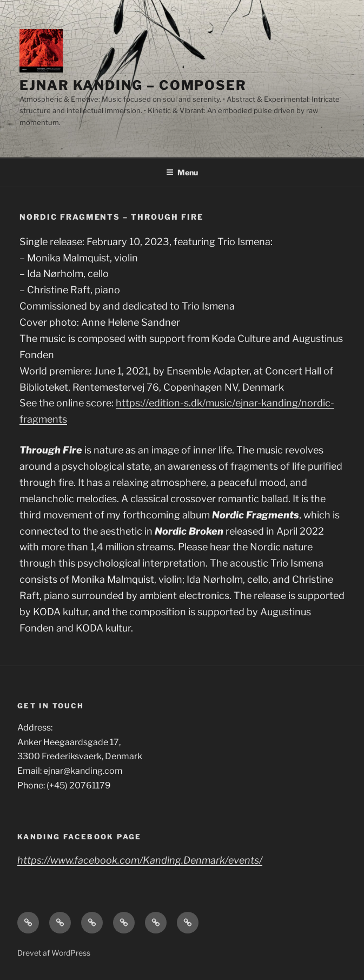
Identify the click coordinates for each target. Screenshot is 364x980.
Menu (182, 172)
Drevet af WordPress (54, 953)
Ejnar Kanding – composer (133, 85)
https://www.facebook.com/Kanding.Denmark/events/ (140, 860)
